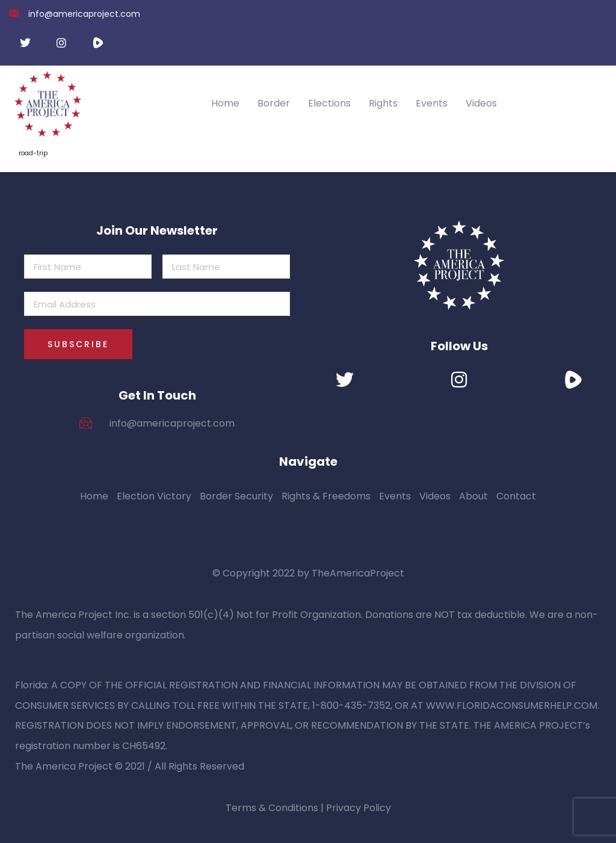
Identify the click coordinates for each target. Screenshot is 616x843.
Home (225, 103)
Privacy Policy (359, 808)
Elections (329, 103)
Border (274, 103)
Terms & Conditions (272, 808)
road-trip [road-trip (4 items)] (33, 153)
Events (432, 103)
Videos (481, 103)
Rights (383, 103)
